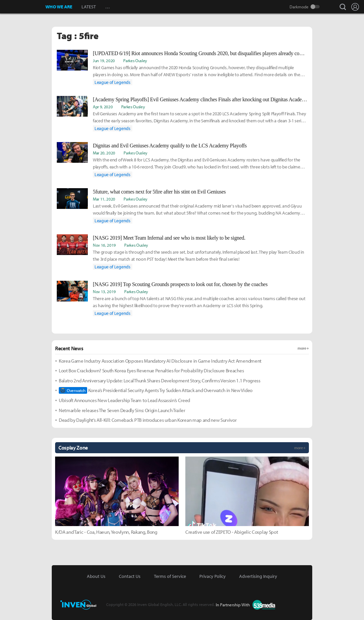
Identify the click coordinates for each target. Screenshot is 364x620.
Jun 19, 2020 (104, 60)
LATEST (89, 7)
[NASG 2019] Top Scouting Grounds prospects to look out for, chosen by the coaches (180, 284)
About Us (96, 576)
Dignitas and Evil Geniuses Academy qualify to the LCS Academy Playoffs (170, 146)
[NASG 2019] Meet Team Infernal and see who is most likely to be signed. (169, 238)
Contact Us (130, 576)
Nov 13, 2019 (104, 291)
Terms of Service (170, 576)
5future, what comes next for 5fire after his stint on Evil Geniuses (159, 192)
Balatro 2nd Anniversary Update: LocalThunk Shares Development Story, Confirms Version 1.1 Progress (160, 381)
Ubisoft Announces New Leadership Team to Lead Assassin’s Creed (124, 400)
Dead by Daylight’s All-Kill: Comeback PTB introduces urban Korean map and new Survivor (148, 420)
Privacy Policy (213, 576)
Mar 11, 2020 (104, 199)
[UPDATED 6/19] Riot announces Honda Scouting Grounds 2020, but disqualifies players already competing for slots (200, 53)
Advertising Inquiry (258, 576)
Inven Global (23, 7)
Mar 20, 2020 (104, 153)
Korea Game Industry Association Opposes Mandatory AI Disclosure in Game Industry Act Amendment (160, 361)
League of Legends (113, 82)
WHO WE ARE (59, 7)
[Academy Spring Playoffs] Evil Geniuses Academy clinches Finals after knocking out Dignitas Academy (200, 99)
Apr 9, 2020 (103, 107)
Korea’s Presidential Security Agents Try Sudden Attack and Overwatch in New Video (156, 390)
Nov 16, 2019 (104, 245)
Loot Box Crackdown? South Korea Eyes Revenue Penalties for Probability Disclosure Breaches (151, 370)
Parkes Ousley (135, 60)
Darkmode (299, 7)
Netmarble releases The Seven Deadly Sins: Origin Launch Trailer (122, 410)
